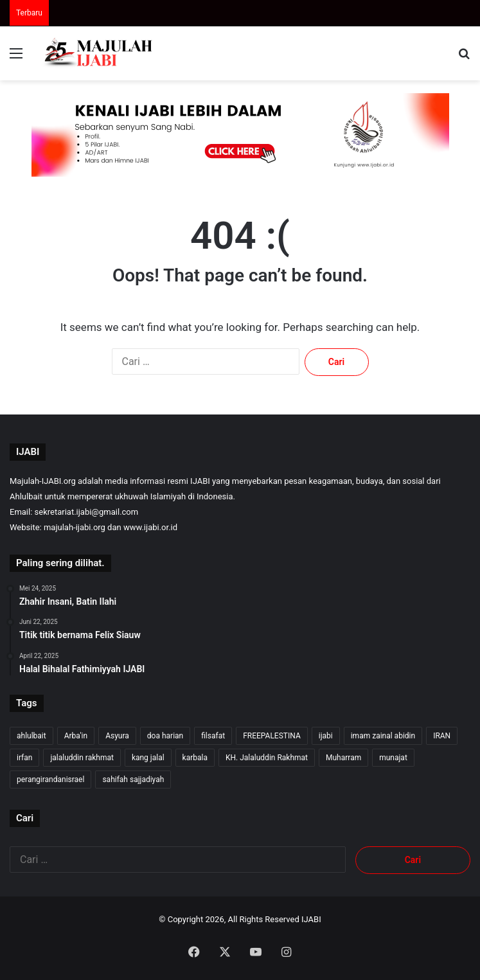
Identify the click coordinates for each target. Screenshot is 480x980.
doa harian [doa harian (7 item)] (165, 736)
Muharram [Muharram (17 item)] (343, 758)
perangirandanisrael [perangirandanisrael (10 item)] (50, 780)
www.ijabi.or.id (150, 527)
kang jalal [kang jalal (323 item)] (148, 758)
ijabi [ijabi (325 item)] (326, 736)
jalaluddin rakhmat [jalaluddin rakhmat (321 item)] (82, 758)
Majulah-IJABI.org (43, 481)
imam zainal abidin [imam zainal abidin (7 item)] (383, 736)
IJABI (311, 919)
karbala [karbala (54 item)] (195, 758)
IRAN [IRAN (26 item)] (442, 736)
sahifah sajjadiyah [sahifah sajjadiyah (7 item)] (133, 780)
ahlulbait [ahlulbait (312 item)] (31, 736)
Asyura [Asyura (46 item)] (117, 736)
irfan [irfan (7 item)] (24, 758)
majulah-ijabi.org (75, 527)
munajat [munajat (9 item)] (393, 758)
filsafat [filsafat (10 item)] (213, 736)
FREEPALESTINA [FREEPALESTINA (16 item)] (272, 736)
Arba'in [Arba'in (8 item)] (76, 736)
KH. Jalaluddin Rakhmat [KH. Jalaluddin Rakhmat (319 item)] (267, 758)
